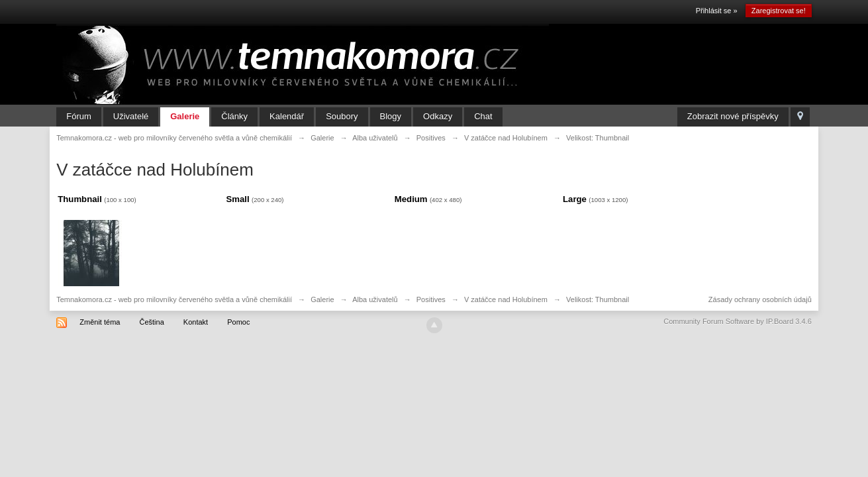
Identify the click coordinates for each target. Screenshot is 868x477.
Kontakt (196, 322)
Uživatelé (131, 116)
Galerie (185, 116)
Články (234, 116)
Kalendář (287, 116)
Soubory (342, 116)
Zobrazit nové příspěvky (733, 116)
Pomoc (238, 322)
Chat (483, 116)
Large (575, 199)
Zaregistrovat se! (779, 11)
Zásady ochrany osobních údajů (760, 299)
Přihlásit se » (717, 11)
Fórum (79, 116)
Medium (411, 199)
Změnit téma (100, 322)
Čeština (151, 322)
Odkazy (438, 116)
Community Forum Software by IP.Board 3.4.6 (738, 321)
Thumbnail (80, 199)
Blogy (391, 116)
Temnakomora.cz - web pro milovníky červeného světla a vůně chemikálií (174, 299)
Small (237, 199)
